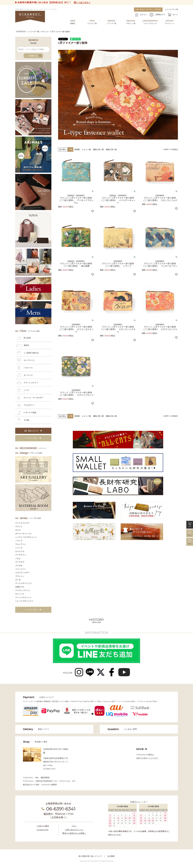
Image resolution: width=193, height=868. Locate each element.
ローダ (18, 580)
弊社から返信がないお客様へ (74, 833)
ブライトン (20, 576)
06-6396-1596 (43, 830)
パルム (18, 558)
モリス (18, 530)
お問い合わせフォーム (74, 830)
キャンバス (20, 594)
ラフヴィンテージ (22, 590)
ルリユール (20, 551)
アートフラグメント (23, 597)
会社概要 (111, 856)
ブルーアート (21, 544)
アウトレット (170, 22)
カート (175, 15)
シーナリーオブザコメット (26, 537)
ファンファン (21, 569)
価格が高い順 (111, 149)
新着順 (77, 149)
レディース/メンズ (150, 22)
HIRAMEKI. (21, 32)
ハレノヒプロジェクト (24, 601)
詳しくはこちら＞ (82, 3)
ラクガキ (19, 565)
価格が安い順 (98, 149)
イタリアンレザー (22, 573)
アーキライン (21, 555)
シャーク (19, 548)
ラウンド (45, 32)
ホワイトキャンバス (23, 534)
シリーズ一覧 (111, 22)
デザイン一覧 (131, 22)
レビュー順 (86, 149)
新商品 (73, 22)
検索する (33, 56)
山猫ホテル (20, 587)
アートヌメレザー (22, 523)
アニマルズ (20, 562)
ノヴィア (19, 541)
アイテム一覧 (92, 22)
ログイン (144, 15)
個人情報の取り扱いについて (90, 856)
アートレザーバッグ (23, 583)
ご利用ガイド (160, 15)
